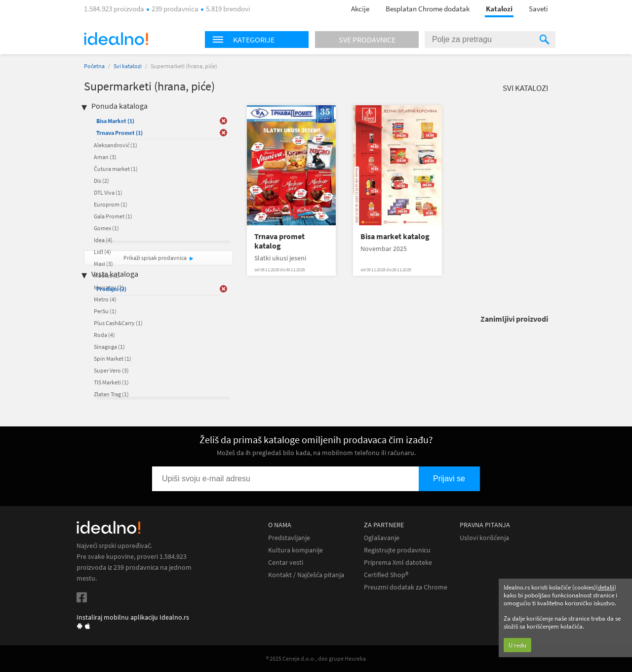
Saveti (538, 9)
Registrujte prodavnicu (397, 550)
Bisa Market (115, 121)
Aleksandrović (116, 145)
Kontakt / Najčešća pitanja (306, 575)
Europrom (111, 204)
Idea (103, 240)
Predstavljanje (289, 538)
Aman (105, 157)
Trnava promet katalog (279, 241)
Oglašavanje (382, 538)
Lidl (102, 252)
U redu (517, 645)
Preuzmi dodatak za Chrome (406, 587)
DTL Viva (108, 192)
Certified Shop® (386, 575)
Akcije (360, 9)
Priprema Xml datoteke (398, 563)
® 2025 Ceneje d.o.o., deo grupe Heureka (316, 658)
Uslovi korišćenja (484, 538)
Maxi (103, 264)
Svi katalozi (128, 66)
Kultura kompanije (296, 550)
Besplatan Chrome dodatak (428, 9)
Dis (101, 181)
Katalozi (499, 9)
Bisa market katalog (395, 236)
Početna (94, 66)
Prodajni (111, 289)
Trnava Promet (119, 133)
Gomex (106, 228)
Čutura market (116, 169)
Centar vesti (286, 563)
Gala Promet (113, 216)
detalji (606, 587)
